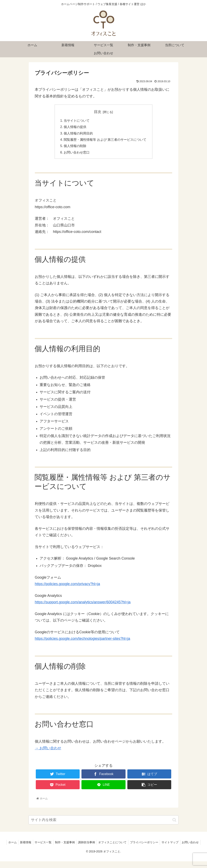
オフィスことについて (124, 844)
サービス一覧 (52, 844)
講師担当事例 (97, 844)
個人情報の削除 (75, 147)
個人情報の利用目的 (78, 134)
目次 (98, 112)
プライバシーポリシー (157, 844)
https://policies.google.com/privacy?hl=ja (67, 585)
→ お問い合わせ (48, 750)
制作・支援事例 (75, 844)
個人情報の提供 (75, 127)
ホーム (19, 844)
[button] (174, 821)
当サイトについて (77, 121)
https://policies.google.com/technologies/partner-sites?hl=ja (82, 640)
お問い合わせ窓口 (77, 154)
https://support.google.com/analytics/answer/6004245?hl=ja (83, 604)
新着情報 (34, 844)
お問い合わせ (103, 849)
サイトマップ (184, 844)
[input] (103, 821)
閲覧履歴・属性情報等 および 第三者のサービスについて (105, 141)
